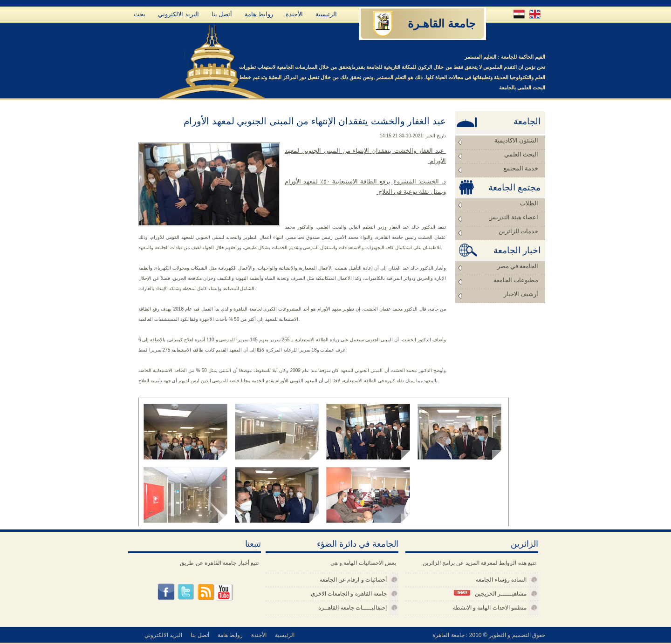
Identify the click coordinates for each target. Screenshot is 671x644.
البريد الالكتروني (178, 14)
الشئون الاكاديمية (516, 140)
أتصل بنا (222, 14)
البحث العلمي (521, 154)
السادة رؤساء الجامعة (501, 580)
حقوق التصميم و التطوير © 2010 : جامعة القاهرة (489, 635)
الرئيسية (326, 14)
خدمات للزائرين (518, 231)
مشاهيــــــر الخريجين (490, 593)
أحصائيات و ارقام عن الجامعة (353, 580)
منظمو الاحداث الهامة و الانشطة (490, 608)
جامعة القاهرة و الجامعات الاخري (349, 594)
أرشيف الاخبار (521, 294)
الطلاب (529, 203)
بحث (140, 14)
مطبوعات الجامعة (516, 280)
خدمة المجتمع (521, 168)
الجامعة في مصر (518, 266)
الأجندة (294, 14)
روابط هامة (259, 14)
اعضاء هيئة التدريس (514, 217)
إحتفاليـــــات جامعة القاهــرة (353, 608)
